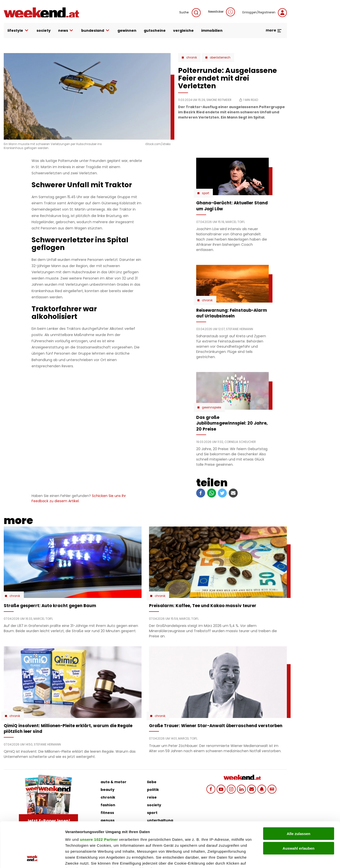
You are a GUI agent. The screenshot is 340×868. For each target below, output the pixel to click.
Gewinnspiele (211, 407)
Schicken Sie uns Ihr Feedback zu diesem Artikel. (79, 498)
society (44, 31)
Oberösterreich (220, 58)
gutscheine (155, 31)
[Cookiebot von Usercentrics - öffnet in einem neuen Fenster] (32, 858)
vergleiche (183, 31)
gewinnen (127, 31)
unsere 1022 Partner (99, 797)
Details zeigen (264, 858)
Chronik (192, 58)
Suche (190, 13)
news (66, 31)
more (274, 30)
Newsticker (222, 12)
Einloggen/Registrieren (265, 13)
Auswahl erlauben (299, 806)
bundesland (96, 31)
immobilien (212, 31)
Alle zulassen (298, 791)
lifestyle (18, 31)
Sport (206, 193)
